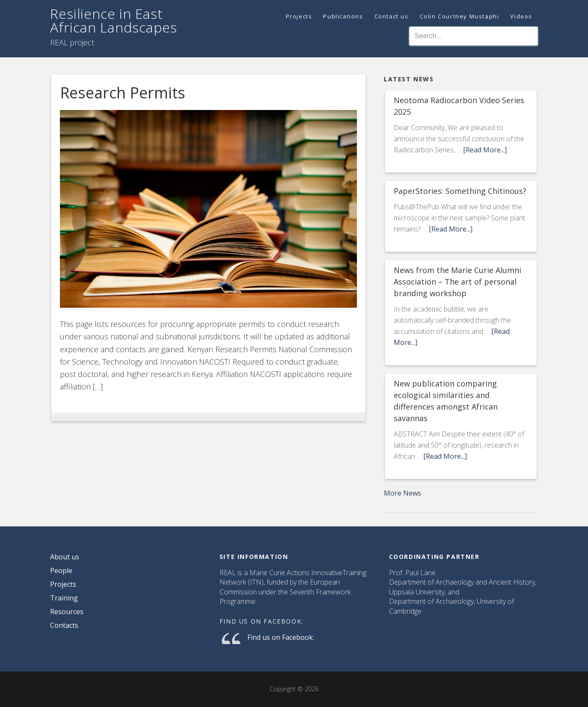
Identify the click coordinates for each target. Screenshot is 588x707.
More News (402, 493)
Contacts (64, 625)
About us (65, 557)
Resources (67, 612)
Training (64, 598)
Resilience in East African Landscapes (114, 20)
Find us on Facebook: (261, 621)
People (61, 570)
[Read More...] (485, 150)
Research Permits (123, 93)
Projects (63, 584)
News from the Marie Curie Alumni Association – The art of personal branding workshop (457, 282)
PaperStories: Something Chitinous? (460, 191)
